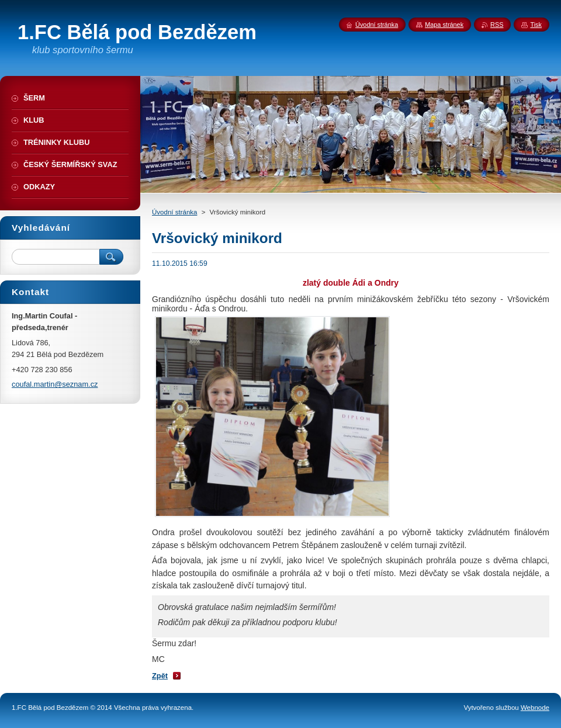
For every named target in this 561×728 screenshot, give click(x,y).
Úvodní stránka (174, 212)
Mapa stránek (444, 25)
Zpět (160, 676)
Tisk (536, 25)
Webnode (535, 708)
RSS (497, 25)
